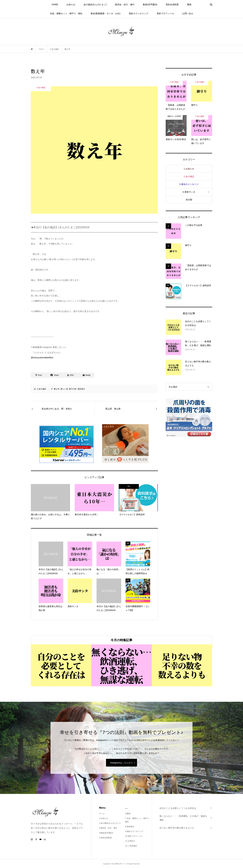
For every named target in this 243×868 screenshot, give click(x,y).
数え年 (57, 389)
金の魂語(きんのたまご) (95, 4)
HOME (55, 4)
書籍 (189, 4)
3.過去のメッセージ (189, 184)
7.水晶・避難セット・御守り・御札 (138, 820)
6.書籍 (128, 814)
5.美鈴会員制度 (105, 838)
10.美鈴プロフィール (134, 836)
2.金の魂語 (42, 389)
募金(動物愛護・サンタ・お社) (105, 13)
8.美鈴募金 (130, 827)
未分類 (189, 200)
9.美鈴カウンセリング (134, 831)
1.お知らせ (189, 169)
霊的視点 (81, 389)
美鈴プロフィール (165, 13)
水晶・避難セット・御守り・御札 (66, 13)
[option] (61, 665)
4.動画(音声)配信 (106, 833)
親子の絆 (73, 389)
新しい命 (64, 389)
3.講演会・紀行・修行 (108, 828)
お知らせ (71, 4)
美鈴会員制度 (172, 4)
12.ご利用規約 (131, 846)
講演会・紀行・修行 (125, 4)
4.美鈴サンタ (189, 192)
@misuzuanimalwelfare (42, 358)
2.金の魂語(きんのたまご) (110, 823)
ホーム (102, 814)
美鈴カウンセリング (139, 13)
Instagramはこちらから (122, 763)
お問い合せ (188, 13)
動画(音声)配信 (150, 4)
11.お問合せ (130, 841)
